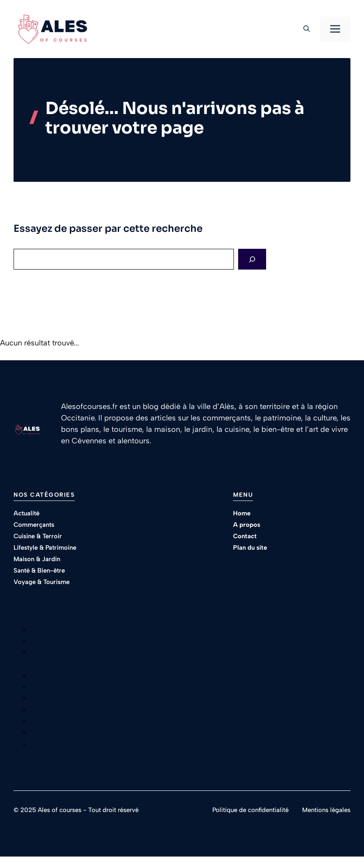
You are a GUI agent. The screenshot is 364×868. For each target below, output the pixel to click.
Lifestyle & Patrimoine (45, 548)
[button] (307, 29)
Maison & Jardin (37, 559)
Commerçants (34, 525)
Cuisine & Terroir (38, 536)
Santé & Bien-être (39, 570)
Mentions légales (326, 810)
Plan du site (250, 548)
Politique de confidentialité (250, 810)
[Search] (252, 259)
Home (242, 513)
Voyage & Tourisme (42, 582)
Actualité (26, 513)
